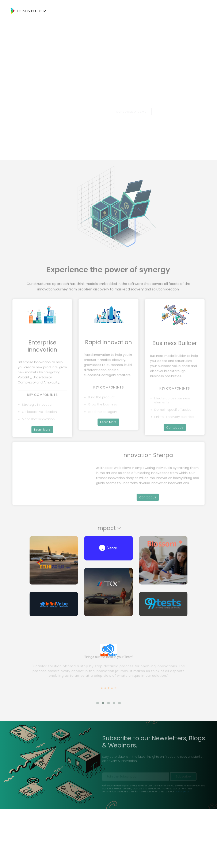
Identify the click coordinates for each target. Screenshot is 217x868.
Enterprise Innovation (94, 21)
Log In (200, 21)
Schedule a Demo (132, 112)
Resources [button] (153, 21)
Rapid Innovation (56, 21)
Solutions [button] (128, 21)
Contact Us (179, 21)
